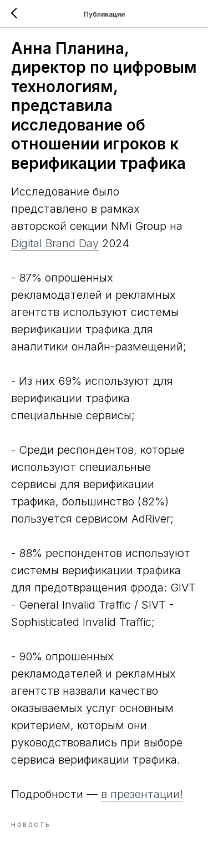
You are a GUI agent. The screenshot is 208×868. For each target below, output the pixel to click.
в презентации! (142, 794)
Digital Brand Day (55, 243)
